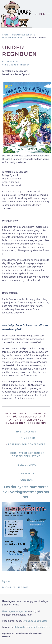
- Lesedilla (26, 474)
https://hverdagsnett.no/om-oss (32, 627)
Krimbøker (27, 438)
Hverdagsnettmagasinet (15, 611)
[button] (36, 14)
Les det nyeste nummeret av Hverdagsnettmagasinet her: (26, 492)
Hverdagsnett (27, 432)
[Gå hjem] (16, 14)
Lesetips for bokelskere (27, 444)
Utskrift (9, 587)
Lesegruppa (27, 465)
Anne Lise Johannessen (35, 621)
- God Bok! (26, 480)
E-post (23, 587)
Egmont (6, 581)
